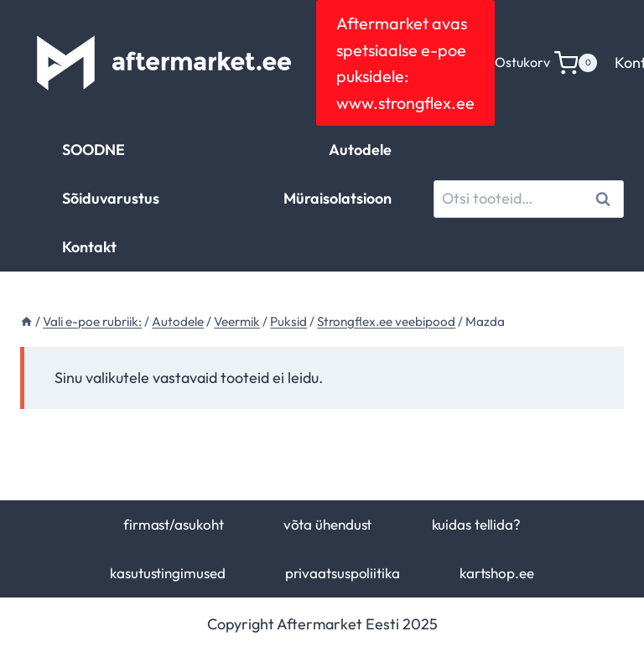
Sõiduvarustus (111, 198)
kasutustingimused (167, 573)
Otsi (606, 198)
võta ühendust (328, 524)
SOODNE (93, 150)
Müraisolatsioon (338, 198)
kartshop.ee (497, 573)
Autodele (360, 150)
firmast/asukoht (173, 524)
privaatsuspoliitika (343, 573)
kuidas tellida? (476, 524)
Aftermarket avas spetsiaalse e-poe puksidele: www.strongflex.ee (405, 63)
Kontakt (89, 247)
